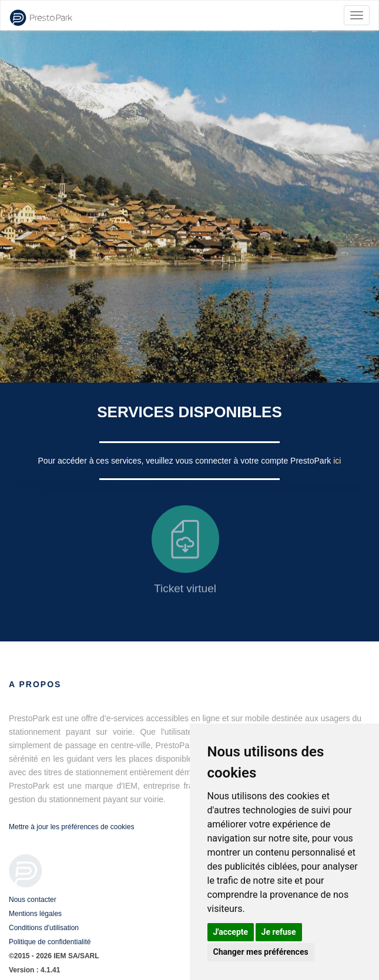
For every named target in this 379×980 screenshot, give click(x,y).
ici (337, 461)
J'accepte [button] (231, 932)
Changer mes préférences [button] (261, 952)
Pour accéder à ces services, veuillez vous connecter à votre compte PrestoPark (186, 461)
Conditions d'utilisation (44, 928)
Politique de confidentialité (50, 942)
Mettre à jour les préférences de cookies (71, 827)
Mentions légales (35, 914)
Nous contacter (33, 900)
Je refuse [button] (279, 932)
